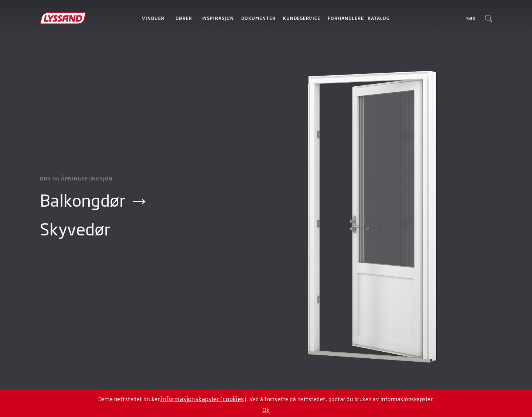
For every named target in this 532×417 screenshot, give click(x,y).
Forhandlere (346, 18)
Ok (266, 410)
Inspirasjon (218, 18)
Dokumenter (258, 18)
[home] (74, 18)
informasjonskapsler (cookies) (203, 399)
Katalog (379, 18)
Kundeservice (302, 18)
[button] (153, 18)
